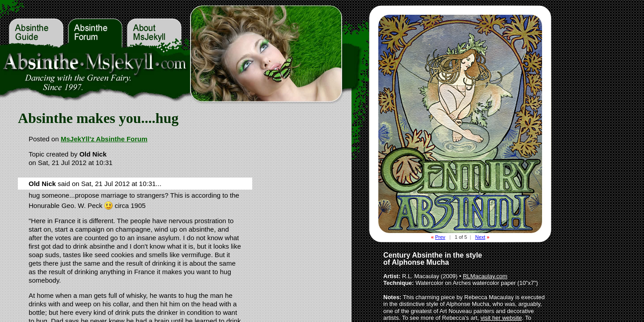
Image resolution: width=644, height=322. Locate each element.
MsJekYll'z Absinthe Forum (104, 139)
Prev (440, 237)
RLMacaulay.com (485, 276)
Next (480, 237)
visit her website (501, 318)
